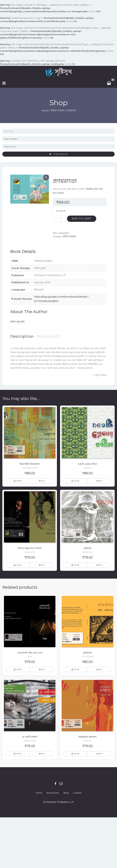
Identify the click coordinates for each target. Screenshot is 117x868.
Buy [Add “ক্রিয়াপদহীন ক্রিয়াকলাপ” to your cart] (43, 481)
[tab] (22, 336)
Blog (66, 793)
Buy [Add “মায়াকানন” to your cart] (101, 669)
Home (45, 110)
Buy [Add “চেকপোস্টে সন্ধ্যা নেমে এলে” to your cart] (43, 669)
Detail (19, 481)
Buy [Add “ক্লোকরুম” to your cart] (101, 565)
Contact (77, 793)
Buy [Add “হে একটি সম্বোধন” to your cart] (43, 754)
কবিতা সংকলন (57, 110)
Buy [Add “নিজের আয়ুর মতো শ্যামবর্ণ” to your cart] (43, 565)
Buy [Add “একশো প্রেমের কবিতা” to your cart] (101, 481)
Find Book (59, 154)
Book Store (53, 793)
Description (22, 336)
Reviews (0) (48, 336)
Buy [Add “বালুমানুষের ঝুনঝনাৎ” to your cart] (101, 754)
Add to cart (82, 219)
